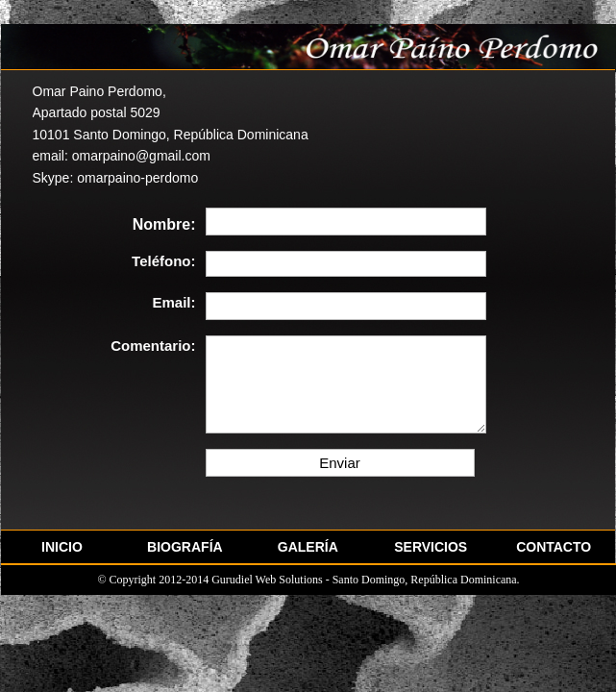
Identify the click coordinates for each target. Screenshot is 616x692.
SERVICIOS (431, 547)
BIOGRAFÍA (185, 547)
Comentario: (153, 346)
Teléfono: (163, 261)
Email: (173, 303)
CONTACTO (554, 547)
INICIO (62, 547)
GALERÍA (308, 547)
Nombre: (164, 224)
